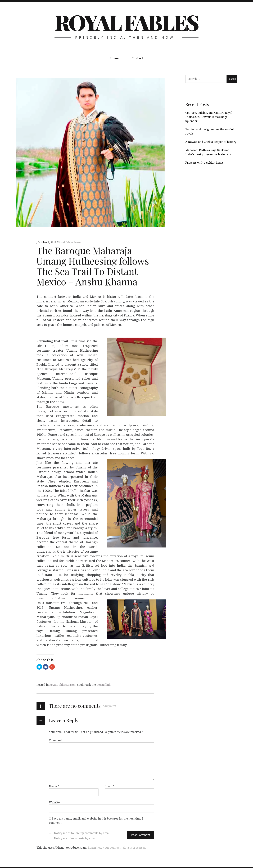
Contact (137, 58)
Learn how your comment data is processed (117, 847)
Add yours (109, 706)
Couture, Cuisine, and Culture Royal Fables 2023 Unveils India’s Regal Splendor (209, 117)
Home (114, 58)
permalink (104, 685)
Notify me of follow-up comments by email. (83, 833)
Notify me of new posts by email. (76, 838)
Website (54, 802)
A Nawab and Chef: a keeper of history (211, 142)
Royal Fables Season (70, 242)
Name (54, 786)
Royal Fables (126, 22)
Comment (55, 740)
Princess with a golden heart (204, 163)
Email (110, 786)
